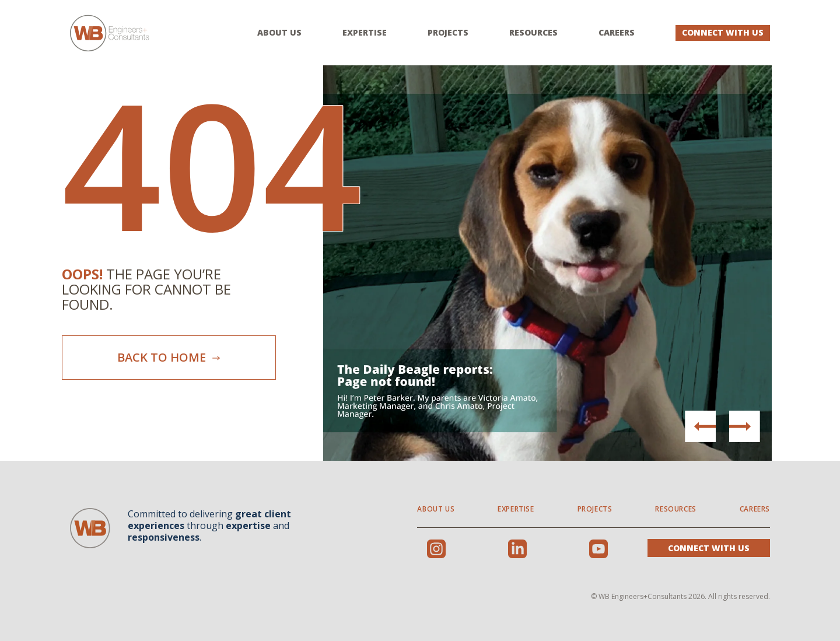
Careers (617, 33)
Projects (448, 33)
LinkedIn (517, 549)
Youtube (598, 549)
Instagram (436, 549)
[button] (744, 426)
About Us (279, 33)
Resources (533, 33)
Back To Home (169, 357)
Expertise (365, 33)
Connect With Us (723, 32)
